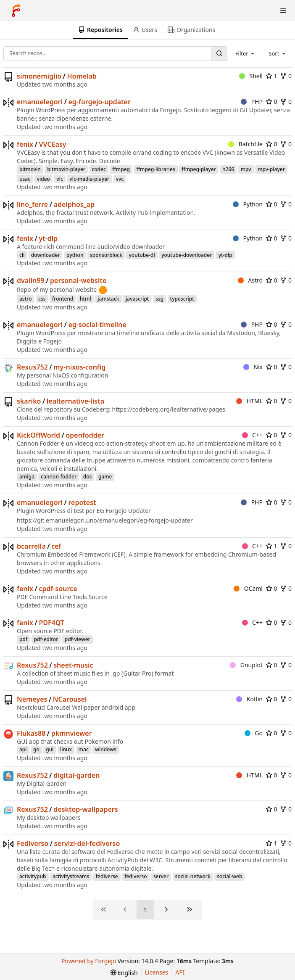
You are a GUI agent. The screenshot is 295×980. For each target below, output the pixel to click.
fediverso (136, 876)
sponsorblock (106, 255)
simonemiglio (39, 76)
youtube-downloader (187, 255)
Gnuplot (246, 665)
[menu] (124, 973)
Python (248, 204)
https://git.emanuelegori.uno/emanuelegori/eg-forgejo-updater (105, 520)
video (43, 179)
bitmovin (30, 169)
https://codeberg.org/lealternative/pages (169, 409)
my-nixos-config (79, 367)
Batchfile (245, 144)
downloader (46, 255)
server (161, 876)
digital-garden (76, 775)
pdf (23, 639)
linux (66, 749)
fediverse (107, 876)
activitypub (33, 876)
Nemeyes (32, 699)
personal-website (78, 280)
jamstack (108, 299)
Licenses (157, 972)
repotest (82, 502)
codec (99, 169)
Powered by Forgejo (89, 961)
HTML (249, 401)
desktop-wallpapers (86, 809)
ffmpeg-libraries (156, 169)
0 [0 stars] (271, 102)
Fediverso (33, 843)
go (36, 749)
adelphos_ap (74, 204)
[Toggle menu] (283, 11)
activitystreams (71, 876)
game (105, 477)
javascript (137, 299)
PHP (252, 102)
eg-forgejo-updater (100, 102)
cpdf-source (58, 589)
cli (22, 255)
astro (25, 299)
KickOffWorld (38, 435)
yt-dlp (48, 238)
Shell (251, 76)
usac (25, 179)
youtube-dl (142, 255)
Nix (253, 367)
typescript (182, 299)
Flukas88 (31, 733)
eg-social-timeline (97, 325)
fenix (25, 144)
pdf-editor (46, 639)
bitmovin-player (66, 169)
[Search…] (219, 54)
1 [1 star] (271, 76)
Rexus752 (32, 367)
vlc (59, 179)
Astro (250, 280)
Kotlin (249, 699)
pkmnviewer (72, 733)
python (75, 255)
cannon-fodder (59, 477)
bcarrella (31, 546)
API (180, 972)
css (42, 299)
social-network (193, 876)
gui (50, 749)
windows (106, 749)
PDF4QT (51, 623)
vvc (120, 179)
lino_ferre (32, 204)
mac (84, 749)
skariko (29, 401)
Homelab (82, 76)
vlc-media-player (89, 179)
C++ (252, 435)
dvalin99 (31, 280)
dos (88, 477)
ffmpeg (121, 169)
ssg (159, 299)
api (23, 749)
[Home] (16, 11)
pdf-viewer (78, 639)
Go (254, 733)
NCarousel (70, 699)
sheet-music (73, 665)
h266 (228, 169)
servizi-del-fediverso (87, 843)
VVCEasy (52, 144)
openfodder (85, 435)
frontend (63, 299)
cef (56, 546)
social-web (229, 876)
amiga (27, 477)
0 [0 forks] (286, 76)
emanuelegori (40, 102)
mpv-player (271, 169)
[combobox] (245, 53)
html (86, 299)
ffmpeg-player (199, 169)
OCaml (248, 588)
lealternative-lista (75, 401)
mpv (246, 169)
